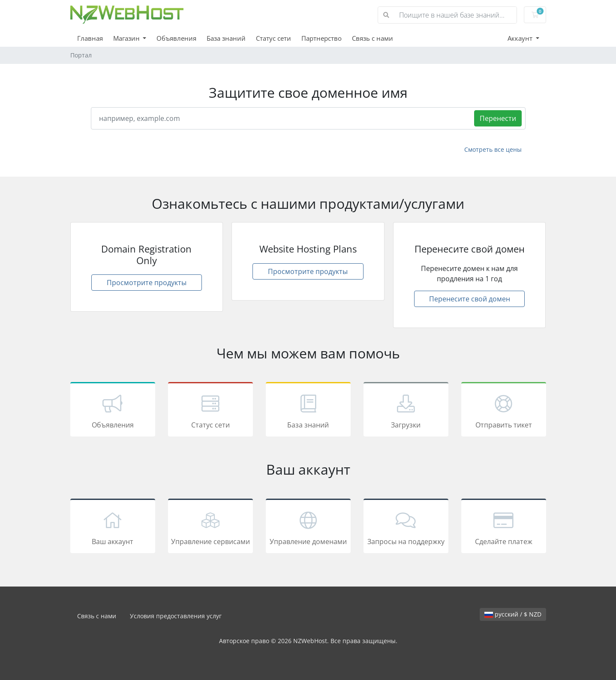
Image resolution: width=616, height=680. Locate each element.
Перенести (498, 118)
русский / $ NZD (513, 614)
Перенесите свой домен (470, 299)
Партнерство (322, 38)
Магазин (127, 38)
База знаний (226, 38)
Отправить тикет (504, 411)
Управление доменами (308, 527)
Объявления (176, 38)
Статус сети (273, 38)
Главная (90, 38)
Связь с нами (373, 38)
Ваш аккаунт (113, 527)
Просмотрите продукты (147, 283)
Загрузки (406, 411)
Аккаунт (521, 38)
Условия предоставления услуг (176, 616)
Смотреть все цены (493, 149)
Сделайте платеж (504, 527)
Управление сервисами (210, 527)
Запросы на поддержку (406, 527)
